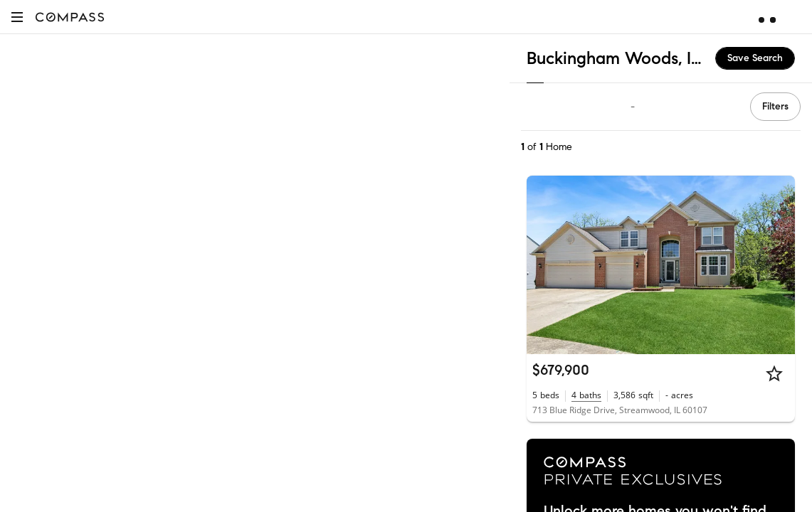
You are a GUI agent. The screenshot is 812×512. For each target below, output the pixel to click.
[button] (17, 17)
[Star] (774, 373)
